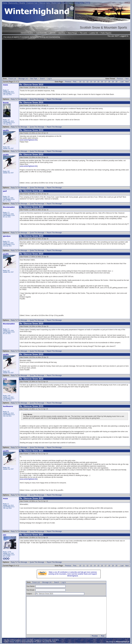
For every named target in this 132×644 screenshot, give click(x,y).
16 (102, 82)
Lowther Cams (68, 3)
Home (5, 3)
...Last (121, 82)
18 (109, 82)
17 (106, 82)
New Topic (34, 79)
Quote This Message (37, 99)
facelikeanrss (8, 406)
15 (98, 82)
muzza (5, 85)
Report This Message (54, 99)
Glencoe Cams (45, 3)
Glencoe (53, 33)
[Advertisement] (66, 59)
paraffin (6, 130)
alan (5, 535)
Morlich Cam (56, 3)
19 (113, 82)
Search (42, 79)
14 (95, 82)
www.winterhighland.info (29, 140)
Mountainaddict (9, 207)
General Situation (27, 33)
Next (127, 79)
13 (91, 82)
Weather (23, 3)
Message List (23, 79)
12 (87, 82)
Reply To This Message (19, 99)
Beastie (6, 103)
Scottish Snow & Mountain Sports (103, 27)
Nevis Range (72, 33)
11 (84, 82)
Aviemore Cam (33, 3)
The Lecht (83, 33)
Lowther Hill (94, 33)
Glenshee (62, 33)
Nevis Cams (79, 3)
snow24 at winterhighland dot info (25, 642)
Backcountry (13, 3)
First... (75, 82)
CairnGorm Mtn (41, 33)
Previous (120, 79)
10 (80, 82)
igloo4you (7, 236)
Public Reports (106, 33)
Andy (5, 379)
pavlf (5, 191)
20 (116, 82)
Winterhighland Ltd (123, 642)
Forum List (12, 79)
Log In (49, 79)
